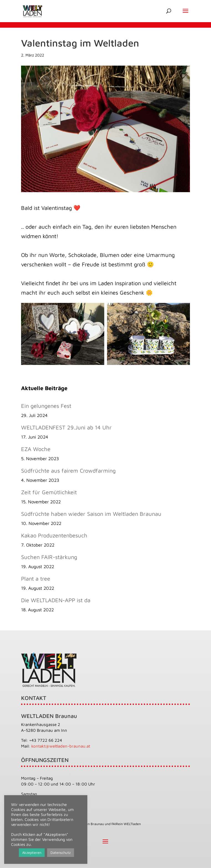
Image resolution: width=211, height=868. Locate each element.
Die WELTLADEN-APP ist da (56, 600)
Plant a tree (36, 579)
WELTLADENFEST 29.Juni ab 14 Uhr (66, 427)
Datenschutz (61, 852)
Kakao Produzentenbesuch (54, 535)
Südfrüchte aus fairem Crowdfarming (68, 471)
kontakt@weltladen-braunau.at (61, 746)
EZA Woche (36, 449)
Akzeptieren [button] (32, 852)
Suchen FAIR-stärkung (49, 557)
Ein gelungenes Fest (46, 406)
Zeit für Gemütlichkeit (49, 492)
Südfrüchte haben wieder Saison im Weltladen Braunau (91, 514)
